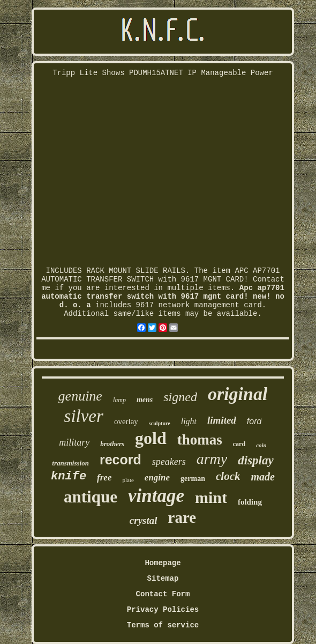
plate (128, 480)
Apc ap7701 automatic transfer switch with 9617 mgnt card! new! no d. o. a (163, 297)
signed (180, 397)
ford (254, 421)
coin (261, 445)
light (189, 421)
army (212, 459)
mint (211, 497)
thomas (200, 440)
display (255, 460)
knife (69, 476)
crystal (144, 520)
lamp (119, 400)
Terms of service (163, 625)
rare (182, 517)
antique (91, 497)
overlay (126, 421)
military (74, 442)
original (238, 394)
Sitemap (163, 579)
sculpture (160, 423)
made (262, 477)
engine (157, 478)
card (239, 444)
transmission (70, 463)
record (121, 460)
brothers (112, 444)
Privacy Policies (163, 610)
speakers (169, 462)
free (104, 478)
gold (151, 438)
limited (222, 420)
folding (250, 502)
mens (145, 400)
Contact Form (163, 594)
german (193, 479)
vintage (156, 496)
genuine (80, 396)
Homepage (163, 563)
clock (228, 476)
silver (84, 416)
